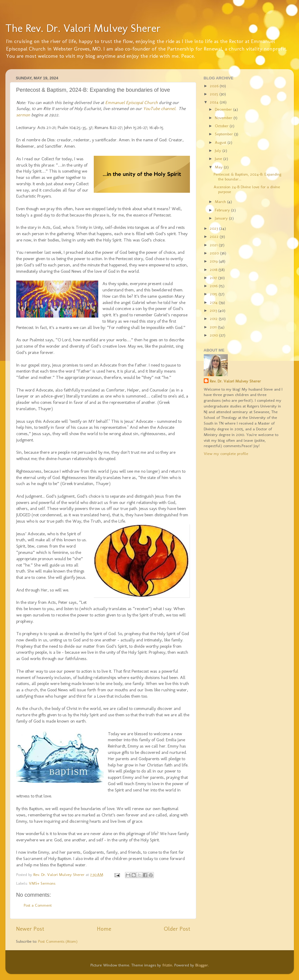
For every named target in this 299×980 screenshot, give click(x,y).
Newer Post (30, 929)
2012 (214, 318)
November (224, 118)
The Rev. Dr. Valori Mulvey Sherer (83, 28)
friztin (167, 965)
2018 (214, 269)
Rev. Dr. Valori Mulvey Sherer (235, 381)
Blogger (202, 965)
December (224, 109)
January (222, 218)
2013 (214, 310)
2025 (215, 94)
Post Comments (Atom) (58, 941)
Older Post (177, 929)
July (219, 150)
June (219, 158)
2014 (214, 302)
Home (104, 929)
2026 (215, 86)
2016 (214, 286)
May (219, 167)
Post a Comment (38, 905)
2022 (215, 236)
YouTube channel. (160, 109)
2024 (215, 102)
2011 (214, 327)
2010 (214, 335)
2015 (214, 294)
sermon (23, 115)
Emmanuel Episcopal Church (131, 103)
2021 (214, 245)
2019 (214, 261)
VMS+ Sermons (42, 883)
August (221, 142)
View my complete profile (226, 453)
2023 (214, 228)
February (223, 210)
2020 (215, 253)
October (222, 126)
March (221, 201)
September (224, 134)
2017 (214, 278)
